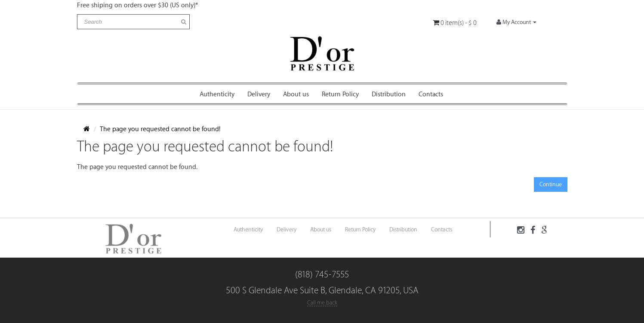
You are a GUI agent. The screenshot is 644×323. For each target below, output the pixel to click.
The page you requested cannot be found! (160, 129)
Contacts (431, 94)
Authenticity (217, 94)
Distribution (389, 94)
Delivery (259, 94)
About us (296, 94)
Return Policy (340, 94)
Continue (551, 184)
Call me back (322, 303)
